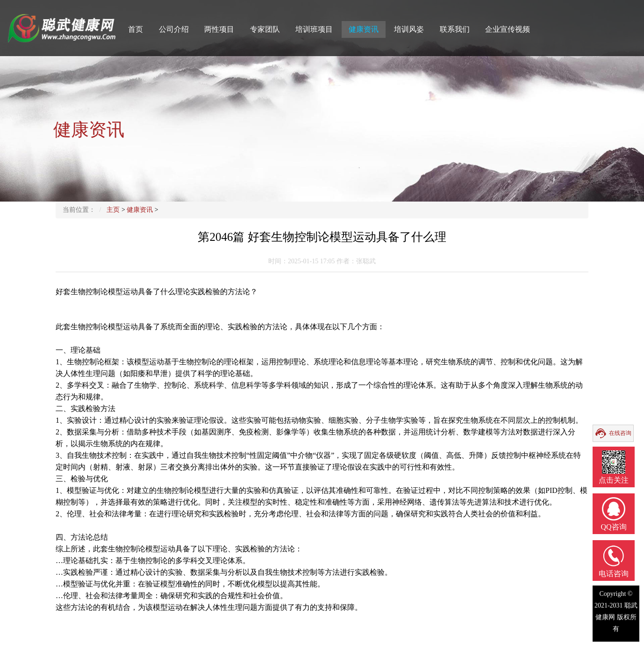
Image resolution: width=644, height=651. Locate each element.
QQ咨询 (613, 527)
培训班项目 (314, 29)
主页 (113, 210)
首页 (136, 29)
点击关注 (614, 480)
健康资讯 (364, 29)
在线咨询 (620, 433)
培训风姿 (409, 29)
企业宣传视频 (508, 29)
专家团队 (265, 29)
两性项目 (219, 29)
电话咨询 (614, 574)
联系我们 (455, 29)
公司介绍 (174, 29)
